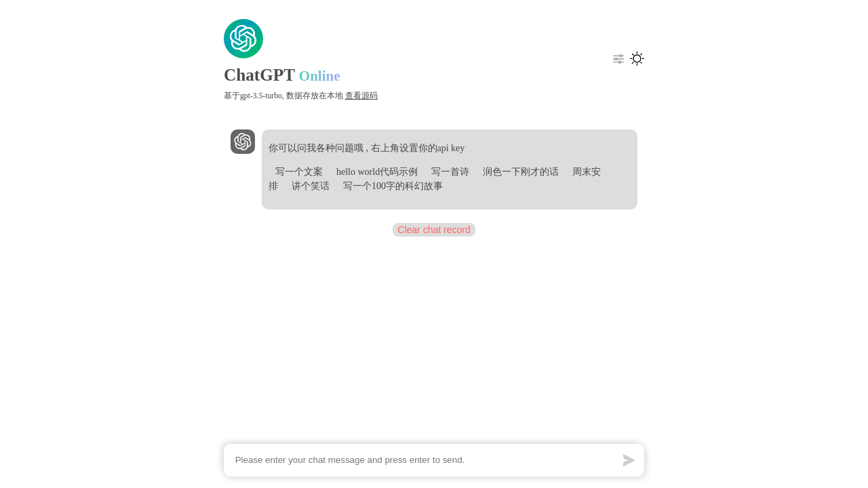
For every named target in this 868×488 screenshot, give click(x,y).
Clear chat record (434, 230)
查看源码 (361, 96)
